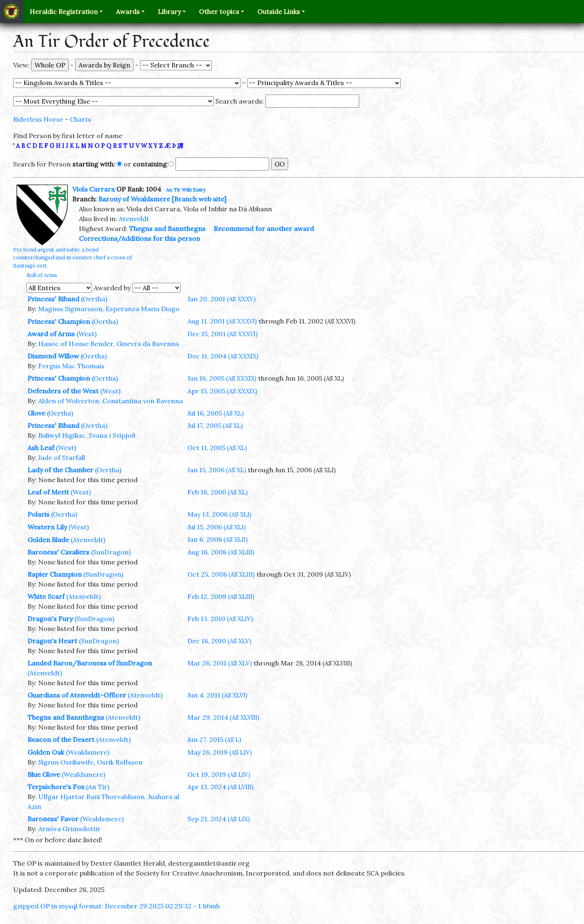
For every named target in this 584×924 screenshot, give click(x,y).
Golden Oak (46, 752)
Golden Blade (48, 540)
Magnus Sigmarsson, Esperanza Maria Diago (109, 309)
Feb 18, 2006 (218, 492)
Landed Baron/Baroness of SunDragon (90, 663)
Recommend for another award (264, 229)
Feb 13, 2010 (220, 619)
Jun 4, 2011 (217, 695)
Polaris (38, 514)
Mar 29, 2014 (223, 717)
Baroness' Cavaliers (58, 552)
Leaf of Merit (48, 492)
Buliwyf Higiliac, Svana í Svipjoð (87, 435)
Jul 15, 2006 (217, 527)
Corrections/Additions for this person (140, 238)
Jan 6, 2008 (218, 539)
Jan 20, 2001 (222, 299)
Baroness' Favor (53, 819)
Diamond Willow (53, 356)
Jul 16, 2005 (216, 413)
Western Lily (47, 527)
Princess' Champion (59, 321)
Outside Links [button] (279, 12)
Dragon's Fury (50, 619)
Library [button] (169, 12)
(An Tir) (98, 787)
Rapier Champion (55, 574)
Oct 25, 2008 (221, 574)
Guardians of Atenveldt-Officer (77, 695)
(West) (87, 334)
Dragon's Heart (52, 641)
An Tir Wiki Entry (186, 190)
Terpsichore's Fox (56, 787)
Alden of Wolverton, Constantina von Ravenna (111, 401)
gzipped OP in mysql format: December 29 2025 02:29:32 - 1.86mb (117, 906)
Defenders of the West (63, 391)
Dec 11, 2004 (223, 356)
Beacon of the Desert (61, 739)
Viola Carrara (93, 189)
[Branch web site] (199, 199)
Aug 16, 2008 (221, 552)
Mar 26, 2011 (220, 663)
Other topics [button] (219, 12)
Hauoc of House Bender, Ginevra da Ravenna (108, 344)
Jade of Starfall (62, 457)
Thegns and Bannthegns (167, 229)
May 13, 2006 (219, 514)
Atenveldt (134, 219)
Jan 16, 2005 (222, 378)
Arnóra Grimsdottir (69, 829)
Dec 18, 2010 (219, 641)
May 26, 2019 (220, 752)
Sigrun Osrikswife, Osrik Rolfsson (90, 762)
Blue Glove (44, 774)
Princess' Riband (53, 299)
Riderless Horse (38, 119)
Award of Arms (51, 334)
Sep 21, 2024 (219, 819)
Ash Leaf (41, 448)
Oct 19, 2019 (219, 774)
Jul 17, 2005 (215, 425)
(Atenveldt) (88, 540)
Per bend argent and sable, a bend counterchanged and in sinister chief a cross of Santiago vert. (73, 258)
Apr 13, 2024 (220, 787)
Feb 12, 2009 (221, 596)
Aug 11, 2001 (222, 321)
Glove (36, 413)
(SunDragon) (111, 552)
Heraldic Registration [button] (64, 12)
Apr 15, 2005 (222, 391)
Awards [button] (128, 12)
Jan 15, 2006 (217, 470)
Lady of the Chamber (60, 470)
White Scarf (46, 596)
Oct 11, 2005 (217, 448)
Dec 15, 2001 (223, 334)
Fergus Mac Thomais (71, 366)
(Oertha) (94, 299)
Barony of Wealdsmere (134, 199)
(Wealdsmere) (88, 752)
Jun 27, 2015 (214, 739)
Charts (81, 119)
